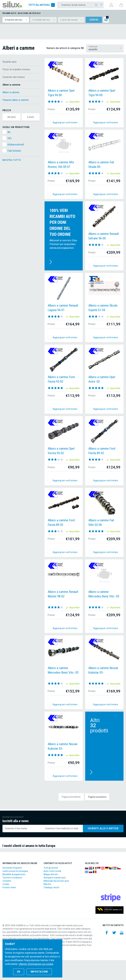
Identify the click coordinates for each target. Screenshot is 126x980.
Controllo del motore (14, 77)
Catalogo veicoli (51, 887)
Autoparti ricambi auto (55, 878)
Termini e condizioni (12, 878)
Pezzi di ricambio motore (16, 69)
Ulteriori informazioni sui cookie (36, 964)
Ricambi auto (10, 62)
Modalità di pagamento (14, 874)
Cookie (6, 884)
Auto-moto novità (52, 871)
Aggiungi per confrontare (65, 122)
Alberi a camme (11, 92)
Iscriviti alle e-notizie (103, 828)
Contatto (7, 881)
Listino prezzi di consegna (15, 871)
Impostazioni (39, 972)
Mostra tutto (12, 160)
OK (19, 972)
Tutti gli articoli (42, 5)
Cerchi (94, 20)
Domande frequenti (12, 868)
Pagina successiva (97, 797)
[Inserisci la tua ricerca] (76, 5)
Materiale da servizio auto (56, 881)
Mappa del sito (51, 874)
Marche (47, 884)
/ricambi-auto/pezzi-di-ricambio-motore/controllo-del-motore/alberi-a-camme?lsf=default (105, 48)
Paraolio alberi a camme (16, 100)
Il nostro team (9, 887)
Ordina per (93, 47)
